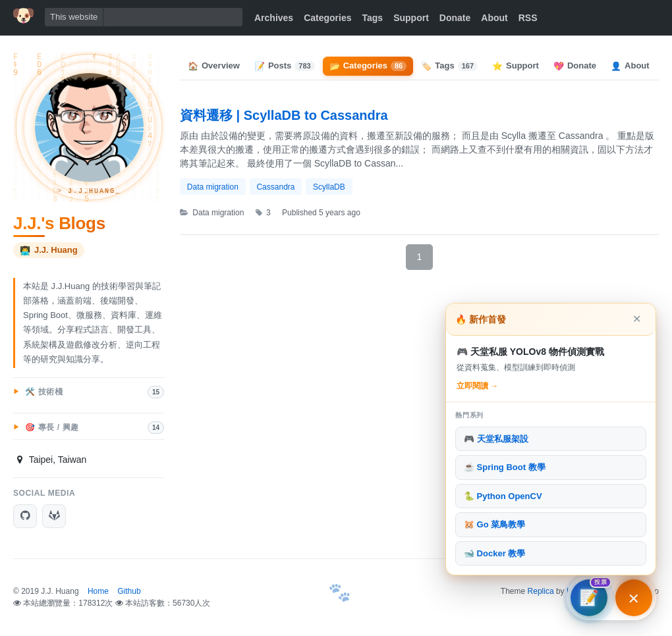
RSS (528, 18)
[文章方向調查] (589, 598)
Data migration (213, 187)
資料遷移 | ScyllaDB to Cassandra (284, 115)
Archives (274, 18)
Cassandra (275, 187)
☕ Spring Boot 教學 (505, 467)
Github (129, 591)
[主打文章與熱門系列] (634, 598)
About (494, 18)
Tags (373, 18)
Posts (285, 66)
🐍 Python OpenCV (503, 496)
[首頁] (23, 16)
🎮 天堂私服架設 (496, 439)
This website (74, 17)
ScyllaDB (329, 187)
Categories (327, 18)
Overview (214, 66)
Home (98, 591)
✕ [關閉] (637, 319)
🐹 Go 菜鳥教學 (494, 524)
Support (411, 18)
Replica (541, 591)
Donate (455, 18)
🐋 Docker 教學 (494, 553)
